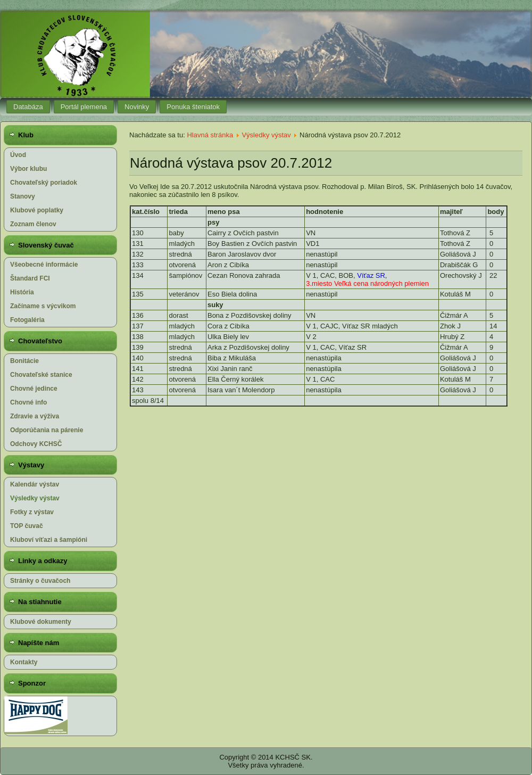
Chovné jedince (34, 389)
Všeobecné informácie (44, 265)
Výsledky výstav (35, 498)
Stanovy (23, 196)
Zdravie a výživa (35, 416)
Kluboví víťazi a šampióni (49, 540)
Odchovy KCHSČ (36, 444)
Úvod (18, 155)
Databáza (28, 107)
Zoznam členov (33, 224)
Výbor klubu (28, 169)
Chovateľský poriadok (44, 183)
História (22, 292)
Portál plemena (84, 107)
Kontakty (24, 662)
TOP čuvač (27, 526)
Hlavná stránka (210, 135)
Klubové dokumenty (41, 622)
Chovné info (28, 402)
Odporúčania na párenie (47, 430)
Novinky (137, 107)
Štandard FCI (30, 278)
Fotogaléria (27, 320)
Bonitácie (24, 361)
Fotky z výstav (32, 512)
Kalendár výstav (35, 484)
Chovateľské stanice (41, 375)
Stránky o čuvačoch (40, 581)
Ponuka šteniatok (193, 107)
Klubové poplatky (37, 210)
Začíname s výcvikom (43, 306)
